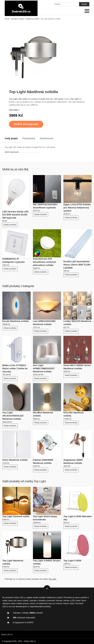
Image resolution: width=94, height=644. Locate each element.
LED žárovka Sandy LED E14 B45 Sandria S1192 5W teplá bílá (15, 215)
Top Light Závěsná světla (16, 516)
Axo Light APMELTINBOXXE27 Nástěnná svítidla (44, 368)
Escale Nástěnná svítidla (16, 321)
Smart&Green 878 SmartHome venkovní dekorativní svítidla (44, 262)
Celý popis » (14, 110)
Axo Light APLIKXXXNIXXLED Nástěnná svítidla (13, 416)
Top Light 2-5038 (72, 561)
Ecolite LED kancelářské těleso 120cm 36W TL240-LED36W (77, 265)
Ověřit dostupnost (26, 124)
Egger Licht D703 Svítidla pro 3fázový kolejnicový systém (77, 208)
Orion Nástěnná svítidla (15, 460)
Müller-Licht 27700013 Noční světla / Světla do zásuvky (15, 368)
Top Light (40, 481)
